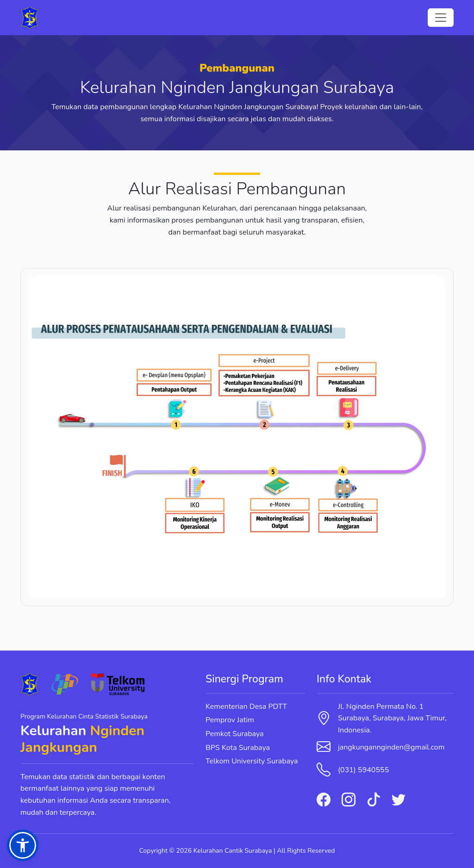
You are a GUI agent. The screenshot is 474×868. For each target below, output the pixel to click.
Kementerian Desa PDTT (246, 707)
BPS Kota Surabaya (238, 748)
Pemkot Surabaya (235, 734)
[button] (23, 845)
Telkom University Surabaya (252, 761)
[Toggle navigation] (441, 18)
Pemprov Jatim (230, 720)
